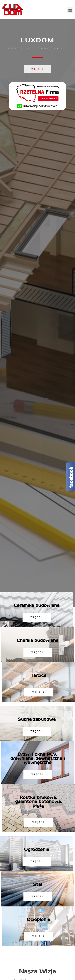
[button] (70, 10)
